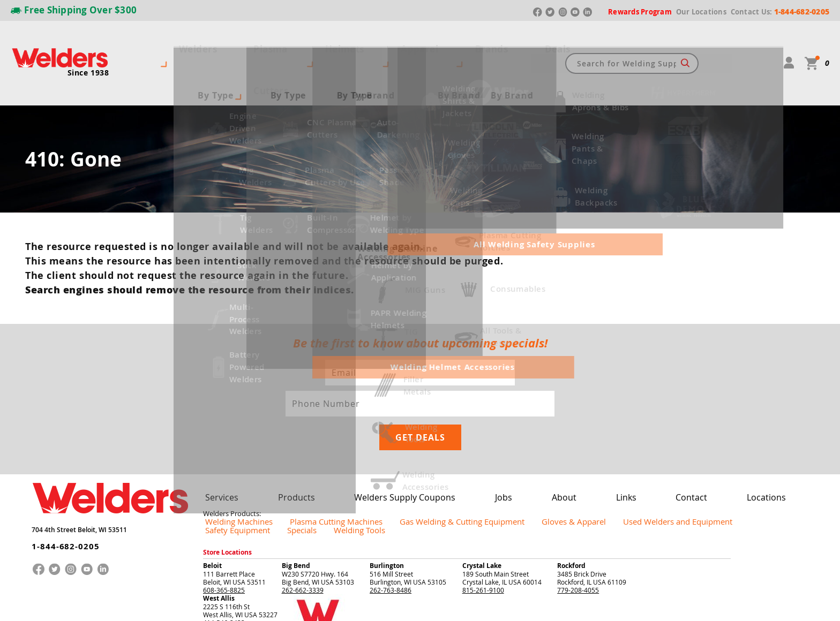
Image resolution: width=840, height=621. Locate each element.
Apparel (370, 42)
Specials (715, 445)
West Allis (219, 513)
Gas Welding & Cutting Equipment (409, 445)
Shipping (729, 605)
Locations (699, 422)
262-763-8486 (391, 504)
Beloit (212, 480)
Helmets (316, 42)
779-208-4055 (578, 504)
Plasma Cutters (247, 42)
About (520, 422)
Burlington (387, 480)
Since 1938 (88, 51)
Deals (468, 42)
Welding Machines (230, 445)
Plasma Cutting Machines (308, 445)
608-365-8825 (224, 504)
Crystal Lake (482, 480)
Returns (683, 605)
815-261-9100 (483, 504)
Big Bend (296, 480)
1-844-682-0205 (58, 463)
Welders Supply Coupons (379, 422)
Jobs (467, 422)
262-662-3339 (303, 504)
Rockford (571, 480)
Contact (633, 422)
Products (284, 422)
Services (218, 422)
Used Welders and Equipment (581, 445)
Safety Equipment (664, 445)
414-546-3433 (224, 537)
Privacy (707, 605)
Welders (178, 42)
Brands (421, 42)
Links (575, 422)
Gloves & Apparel (498, 445)
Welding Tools (761, 445)
